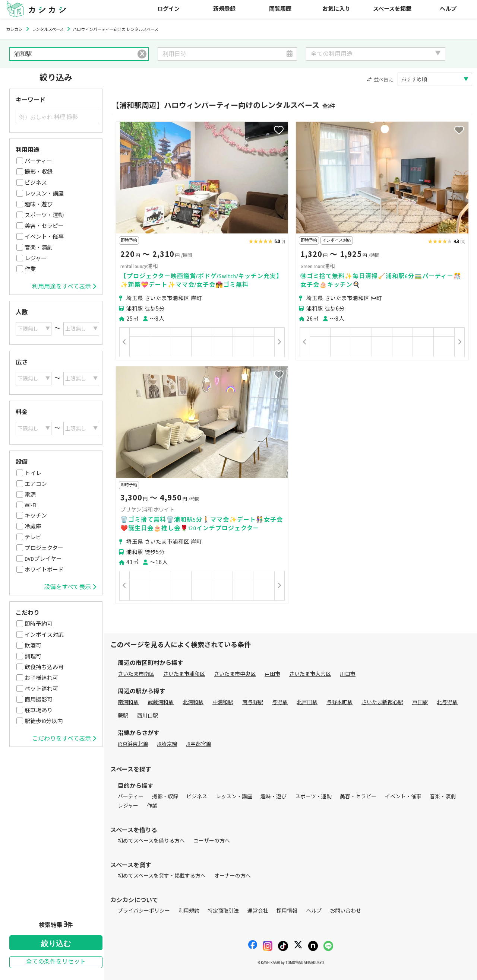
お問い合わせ (345, 911)
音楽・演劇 (39, 248)
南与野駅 (253, 702)
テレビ (33, 537)
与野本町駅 (339, 702)
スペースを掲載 (392, 9)
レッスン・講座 (44, 194)
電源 (30, 495)
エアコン (36, 484)
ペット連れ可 (41, 689)
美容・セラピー (44, 226)
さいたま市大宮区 (310, 674)
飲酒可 (33, 646)
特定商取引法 (223, 911)
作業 (30, 269)
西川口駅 (148, 716)
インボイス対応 (44, 635)
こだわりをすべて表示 (64, 739)
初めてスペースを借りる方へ (151, 841)
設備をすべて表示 (70, 587)
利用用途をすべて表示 (64, 287)
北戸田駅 (307, 702)
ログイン (168, 9)
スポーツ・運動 (44, 215)
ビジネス (36, 183)
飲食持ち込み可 (44, 667)
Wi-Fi (31, 505)
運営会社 (258, 911)
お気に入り (336, 9)
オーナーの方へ (233, 876)
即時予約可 (39, 624)
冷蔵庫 (33, 526)
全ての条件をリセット (56, 962)
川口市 (348, 674)
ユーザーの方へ (212, 841)
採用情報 (287, 911)
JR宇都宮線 (199, 744)
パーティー (38, 161)
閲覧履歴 (280, 9)
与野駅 (280, 702)
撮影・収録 (39, 172)
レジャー (36, 258)
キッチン (36, 516)
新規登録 (224, 9)
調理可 (33, 656)
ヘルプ (448, 9)
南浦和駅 (128, 702)
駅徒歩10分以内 (44, 721)
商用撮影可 (39, 700)
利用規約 (189, 911)
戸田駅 (420, 702)
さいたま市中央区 (235, 674)
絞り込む (56, 944)
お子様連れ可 (41, 678)
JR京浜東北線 (133, 744)
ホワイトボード (44, 570)
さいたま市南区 (136, 674)
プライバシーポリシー (144, 911)
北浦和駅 (193, 702)
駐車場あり (39, 710)
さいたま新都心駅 (382, 702)
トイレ (33, 473)
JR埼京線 (167, 744)
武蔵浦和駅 (161, 702)
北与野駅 (447, 702)
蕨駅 (123, 716)
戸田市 (272, 674)
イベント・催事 (44, 237)
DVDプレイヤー (43, 559)
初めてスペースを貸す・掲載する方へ (162, 876)
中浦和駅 (223, 702)
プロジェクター (44, 548)
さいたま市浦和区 (184, 674)
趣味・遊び (39, 204)
